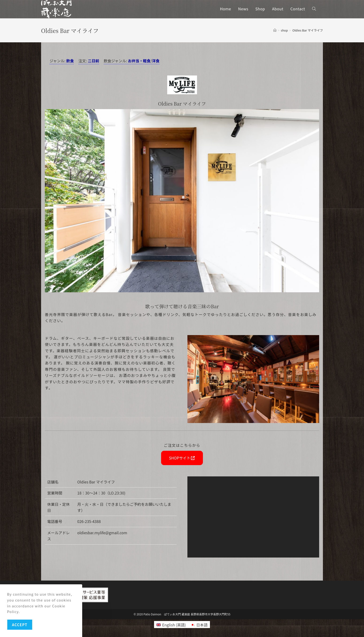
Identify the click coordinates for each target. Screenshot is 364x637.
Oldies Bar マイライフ (308, 30)
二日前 (93, 61)
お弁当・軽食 (139, 61)
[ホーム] (275, 30)
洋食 (156, 61)
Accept (20, 625)
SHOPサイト (182, 458)
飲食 (70, 61)
